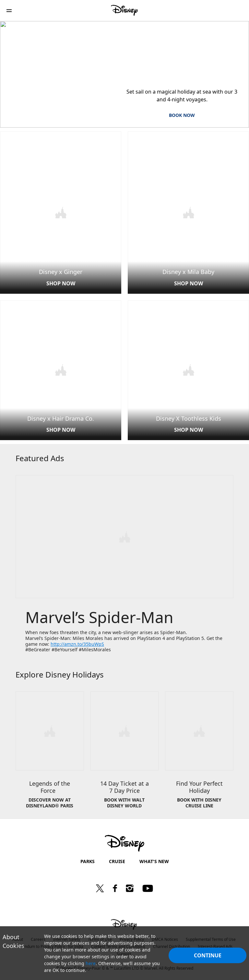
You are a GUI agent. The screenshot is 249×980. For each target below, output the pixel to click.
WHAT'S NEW (154, 859)
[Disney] (124, 10)
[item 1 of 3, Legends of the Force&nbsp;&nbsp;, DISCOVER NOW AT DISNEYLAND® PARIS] (50, 753)
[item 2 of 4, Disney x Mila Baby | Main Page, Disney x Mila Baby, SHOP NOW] (188, 212)
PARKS (88, 859)
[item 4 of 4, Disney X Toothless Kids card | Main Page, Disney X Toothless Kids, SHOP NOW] (188, 369)
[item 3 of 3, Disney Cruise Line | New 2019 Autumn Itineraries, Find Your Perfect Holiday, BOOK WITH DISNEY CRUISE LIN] (199, 753)
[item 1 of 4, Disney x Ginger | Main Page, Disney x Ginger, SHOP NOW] (61, 212)
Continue (208, 955)
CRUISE (117, 859)
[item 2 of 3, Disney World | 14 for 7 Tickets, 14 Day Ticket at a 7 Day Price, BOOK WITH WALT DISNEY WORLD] (125, 753)
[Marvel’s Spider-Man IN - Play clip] (125, 535)
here (91, 963)
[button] (9, 11)
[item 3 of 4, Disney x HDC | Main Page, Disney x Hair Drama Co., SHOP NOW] (61, 369)
